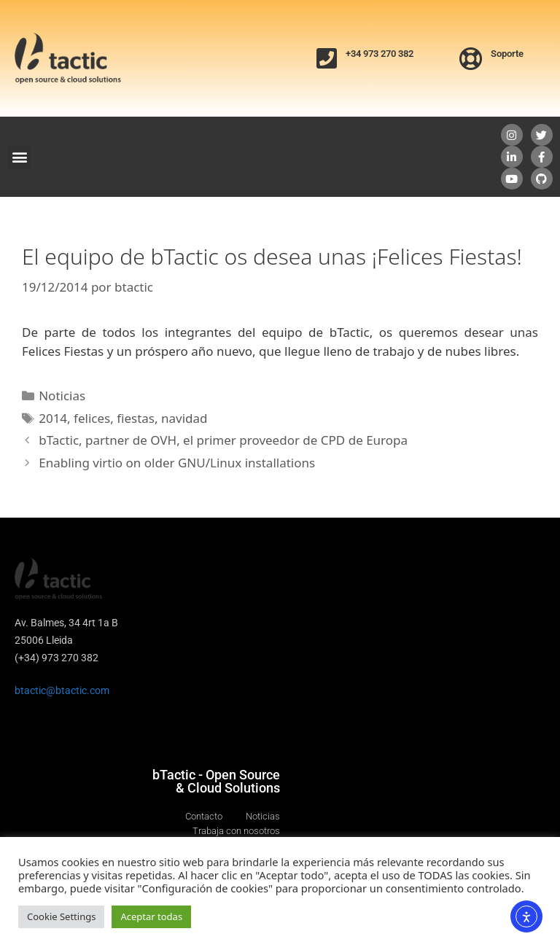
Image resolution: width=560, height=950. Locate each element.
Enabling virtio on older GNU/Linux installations (177, 463)
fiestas (136, 418)
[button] (19, 157)
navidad (184, 418)
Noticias (62, 396)
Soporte (507, 54)
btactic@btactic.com (62, 690)
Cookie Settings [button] (61, 916)
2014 (53, 418)
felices (92, 418)
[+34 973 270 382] (327, 58)
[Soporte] (471, 58)
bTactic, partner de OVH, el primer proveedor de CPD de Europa (223, 440)
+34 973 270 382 (380, 54)
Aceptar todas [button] (151, 916)
